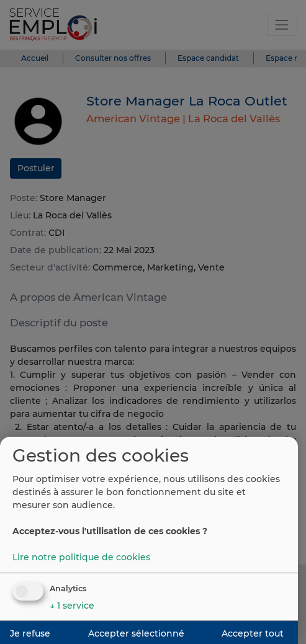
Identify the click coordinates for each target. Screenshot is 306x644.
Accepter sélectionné (136, 633)
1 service (72, 606)
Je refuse (30, 633)
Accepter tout (253, 633)
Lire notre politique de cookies (81, 557)
